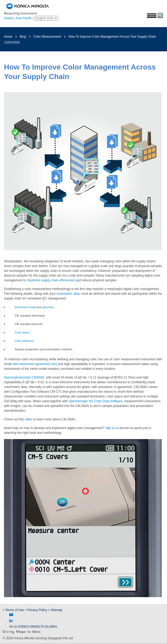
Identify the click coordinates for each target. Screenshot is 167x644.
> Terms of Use (14, 610)
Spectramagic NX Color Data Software (96, 401)
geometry (48, 307)
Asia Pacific (24, 18)
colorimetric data (68, 294)
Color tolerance (24, 341)
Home (8, 37)
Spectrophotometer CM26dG (24, 377)
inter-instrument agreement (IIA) (34, 364)
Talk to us (112, 428)
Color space (22, 332)
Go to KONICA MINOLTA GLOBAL (33, 627)
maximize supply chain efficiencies (51, 280)
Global (9, 18)
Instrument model (25, 307)
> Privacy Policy (36, 610)
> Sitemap (55, 610)
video (29, 419)
